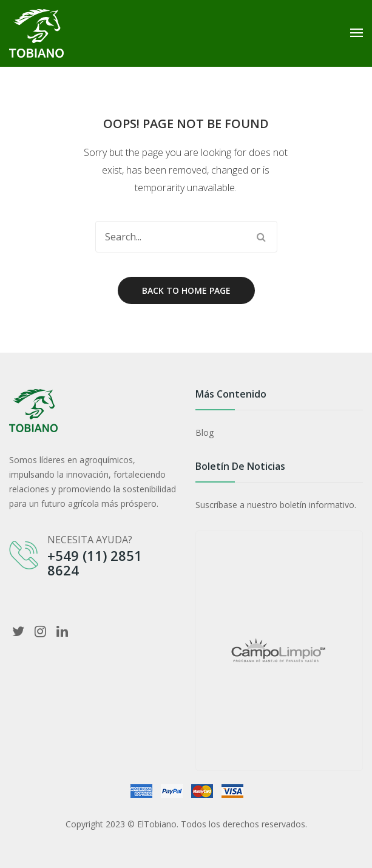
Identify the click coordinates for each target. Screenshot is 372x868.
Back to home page (186, 290)
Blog (205, 432)
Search (262, 237)
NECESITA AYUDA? (90, 540)
